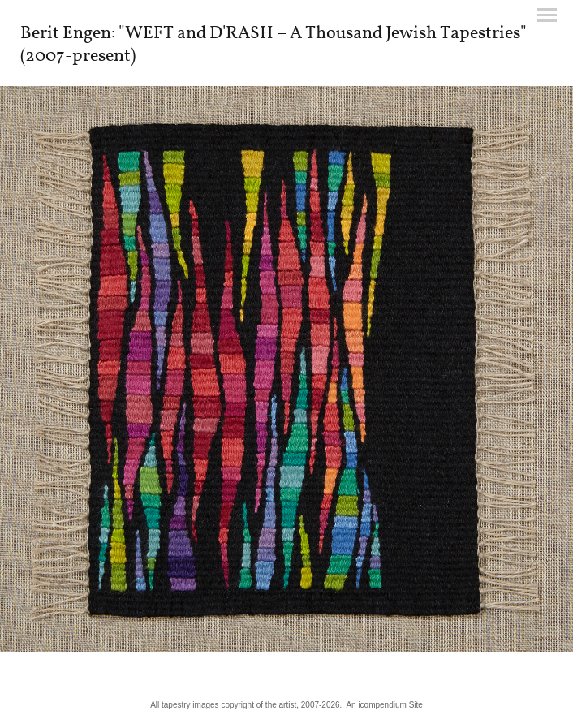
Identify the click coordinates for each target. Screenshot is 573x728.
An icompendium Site (384, 705)
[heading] (286, 58)
